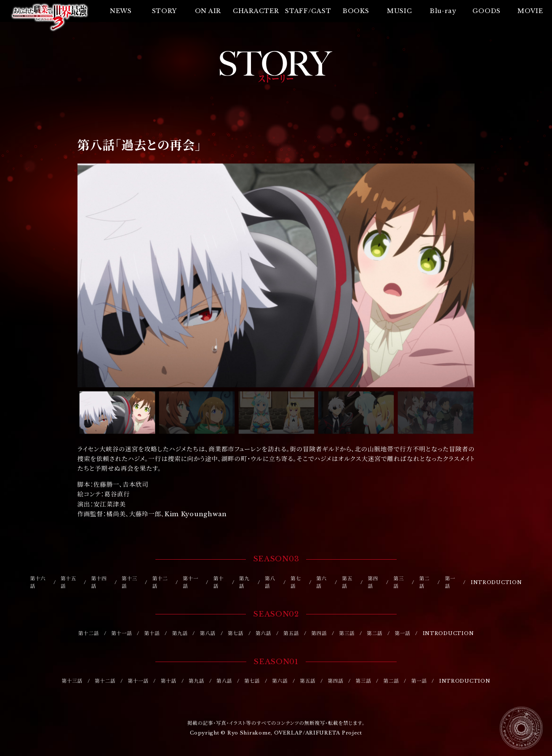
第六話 (321, 583)
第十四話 (99, 583)
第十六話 (38, 583)
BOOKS (356, 11)
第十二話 (160, 583)
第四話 (373, 583)
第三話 (399, 583)
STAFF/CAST (308, 11)
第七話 (296, 583)
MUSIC (400, 11)
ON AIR (208, 11)
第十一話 (191, 583)
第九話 (244, 583)
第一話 (450, 583)
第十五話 (68, 583)
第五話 (347, 583)
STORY (165, 11)
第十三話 (129, 583)
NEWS (121, 11)
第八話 (270, 583)
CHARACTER (256, 11)
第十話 (219, 583)
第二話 (425, 583)
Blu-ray (443, 11)
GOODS (487, 11)
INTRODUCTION (496, 582)
